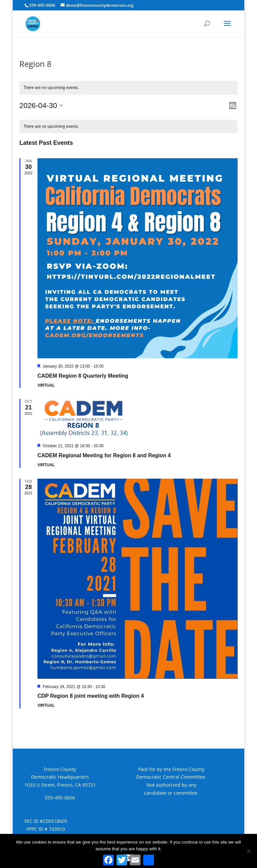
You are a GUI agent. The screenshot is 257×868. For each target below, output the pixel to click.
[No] (249, 851)
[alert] (128, 127)
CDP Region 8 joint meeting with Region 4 (91, 696)
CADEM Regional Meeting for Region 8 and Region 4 (104, 455)
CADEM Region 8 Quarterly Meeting (83, 376)
